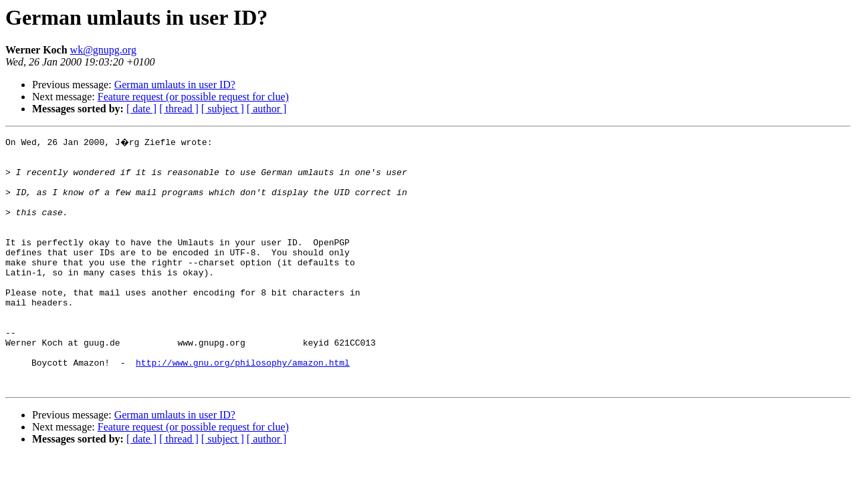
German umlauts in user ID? (175, 85)
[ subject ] (223, 109)
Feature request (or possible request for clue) (193, 97)
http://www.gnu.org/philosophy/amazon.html (243, 406)
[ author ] (267, 109)
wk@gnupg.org (103, 50)
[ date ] (141, 109)
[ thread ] (179, 109)
